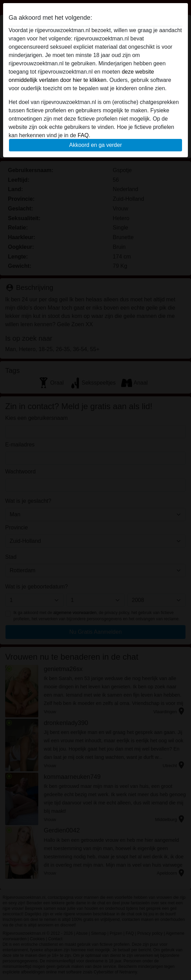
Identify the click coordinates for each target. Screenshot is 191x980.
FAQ (83, 135)
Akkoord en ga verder (96, 145)
